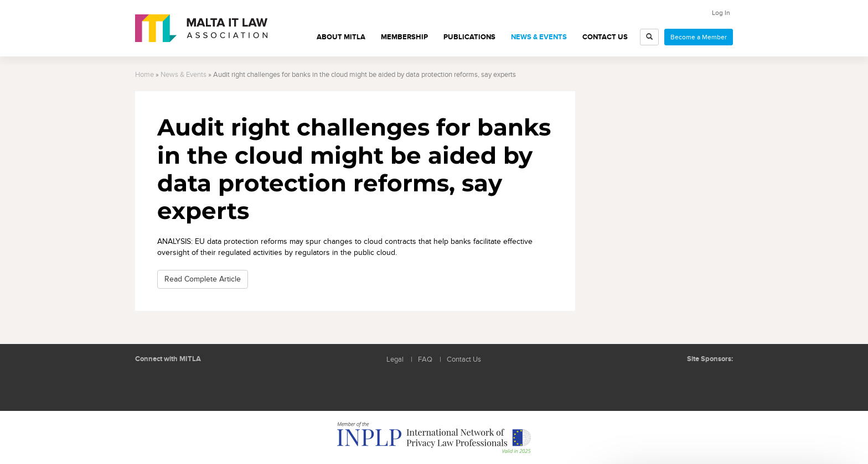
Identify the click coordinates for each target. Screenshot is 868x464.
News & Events (539, 37)
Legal (395, 360)
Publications (469, 37)
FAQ (425, 360)
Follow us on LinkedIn (149, 385)
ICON (716, 381)
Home (144, 75)
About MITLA (341, 37)
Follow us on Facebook (174, 385)
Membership (404, 37)
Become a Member (699, 37)
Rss (199, 385)
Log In (721, 13)
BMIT (675, 381)
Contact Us (605, 37)
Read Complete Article (203, 279)
